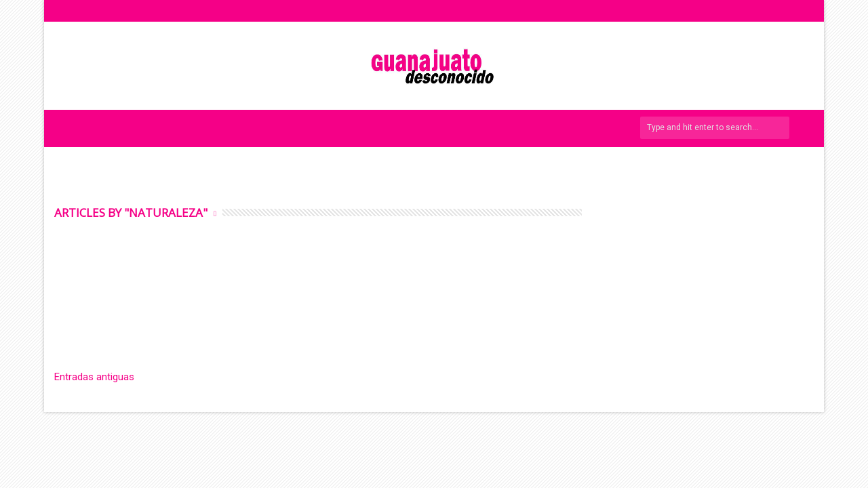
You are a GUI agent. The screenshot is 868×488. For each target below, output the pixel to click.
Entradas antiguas (94, 377)
